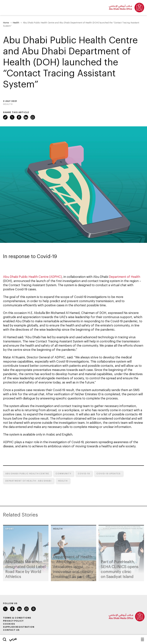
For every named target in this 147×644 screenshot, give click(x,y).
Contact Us (11, 630)
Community (63, 473)
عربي (13, 638)
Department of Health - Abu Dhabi (28, 481)
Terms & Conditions (17, 618)
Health (16, 23)
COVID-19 (84, 473)
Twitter (12, 117)
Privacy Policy (13, 621)
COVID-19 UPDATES (108, 473)
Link (5, 117)
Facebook (19, 117)
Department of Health (125, 277)
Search (5, 639)
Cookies (9, 624)
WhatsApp (33, 117)
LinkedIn (26, 117)
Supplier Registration (19, 627)
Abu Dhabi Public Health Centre (27, 473)
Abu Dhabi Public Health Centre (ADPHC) (32, 277)
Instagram (26, 609)
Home (6, 23)
